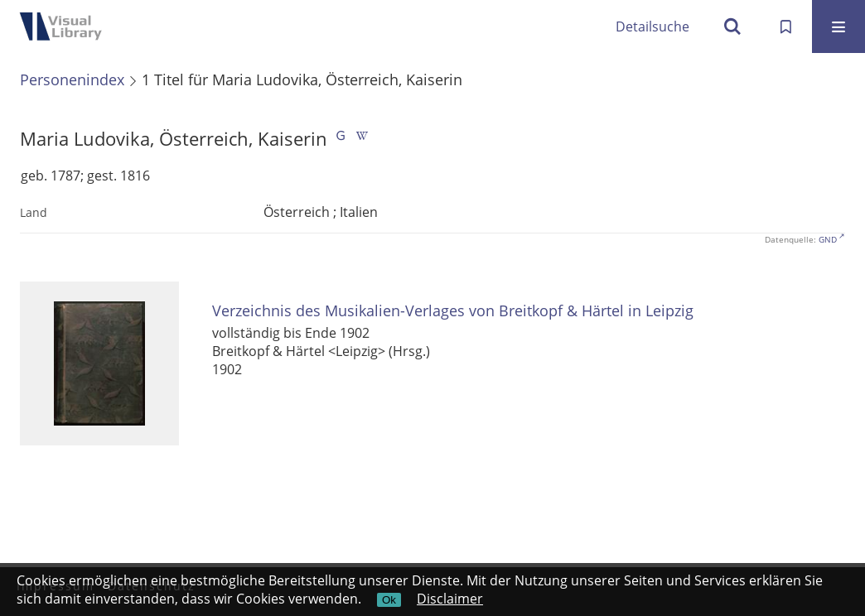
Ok (389, 600)
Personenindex (72, 79)
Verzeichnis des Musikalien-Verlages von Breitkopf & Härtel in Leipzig (453, 311)
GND (828, 239)
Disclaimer (450, 599)
